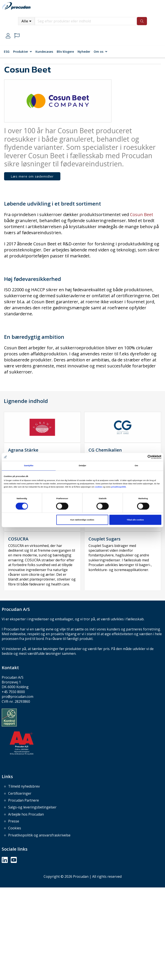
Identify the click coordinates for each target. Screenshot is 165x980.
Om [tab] (136, 466)
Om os (99, 52)
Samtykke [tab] (29, 466)
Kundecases (44, 52)
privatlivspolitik (118, 487)
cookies (99, 487)
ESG (7, 52)
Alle (25, 21)
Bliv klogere (65, 52)
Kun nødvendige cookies (82, 520)
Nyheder (84, 52)
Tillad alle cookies (135, 520)
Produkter (21, 52)
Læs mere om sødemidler (32, 176)
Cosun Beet (142, 214)
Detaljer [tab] (82, 466)
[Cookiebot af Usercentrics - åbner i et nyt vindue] (143, 457)
